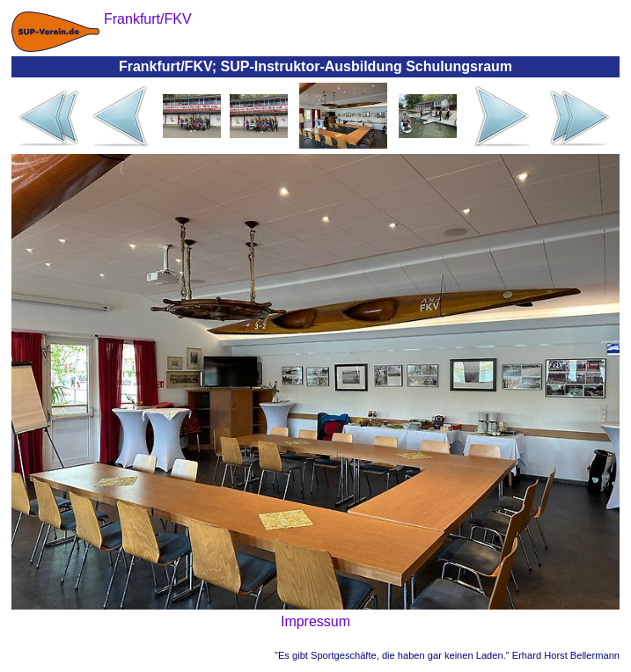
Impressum (315, 621)
